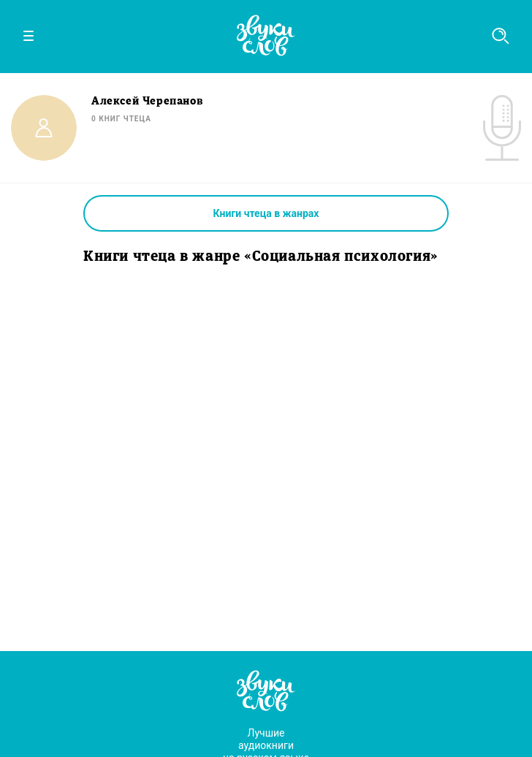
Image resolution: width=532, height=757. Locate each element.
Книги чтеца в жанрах (266, 213)
